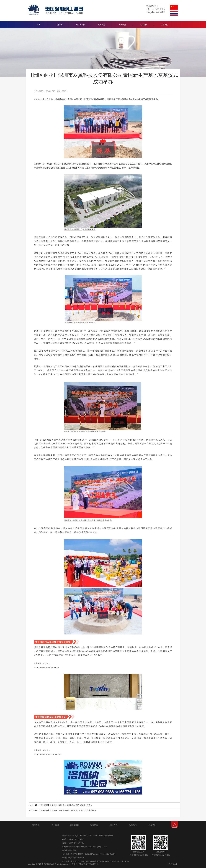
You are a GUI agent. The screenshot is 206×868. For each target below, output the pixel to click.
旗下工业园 (81, 25)
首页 (39, 25)
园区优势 (122, 25)
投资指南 (133, 825)
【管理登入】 (172, 864)
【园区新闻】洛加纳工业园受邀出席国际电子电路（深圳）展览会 (65, 805)
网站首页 (36, 825)
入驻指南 (143, 25)
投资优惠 (102, 25)
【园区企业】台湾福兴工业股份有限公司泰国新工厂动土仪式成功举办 (67, 810)
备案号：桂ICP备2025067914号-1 (85, 864)
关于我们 (60, 25)
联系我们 (164, 25)
